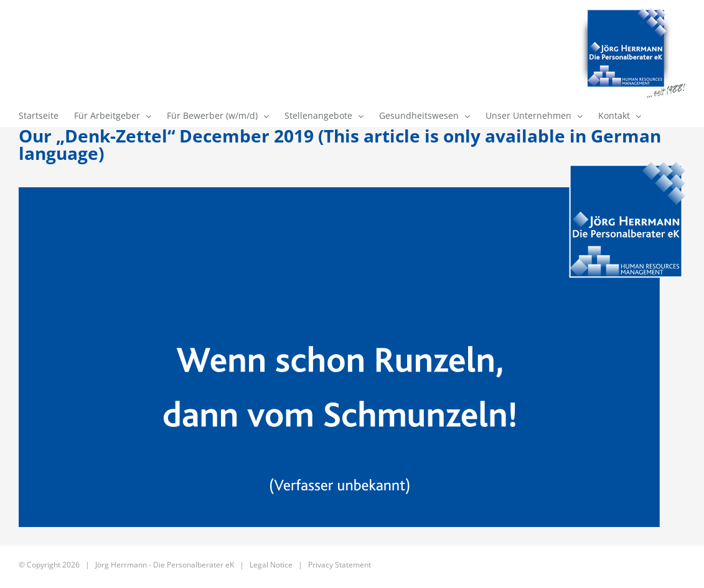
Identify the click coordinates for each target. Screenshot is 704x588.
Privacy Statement (340, 565)
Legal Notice (271, 565)
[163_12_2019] (352, 344)
